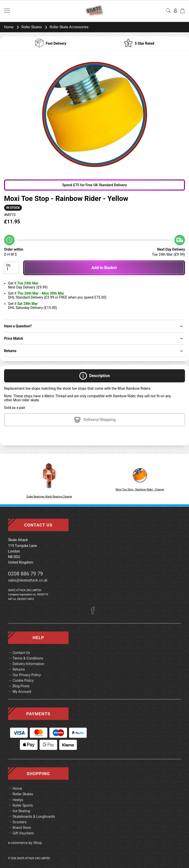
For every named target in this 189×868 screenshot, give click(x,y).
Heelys (18, 800)
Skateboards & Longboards (34, 817)
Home (9, 27)
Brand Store (22, 828)
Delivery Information (28, 664)
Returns (19, 669)
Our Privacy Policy (27, 675)
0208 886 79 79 (26, 574)
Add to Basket (104, 268)
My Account (22, 692)
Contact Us (21, 653)
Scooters (20, 822)
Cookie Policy (23, 680)
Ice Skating (21, 811)
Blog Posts (21, 686)
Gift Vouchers (23, 833)
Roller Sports (23, 805)
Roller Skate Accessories (66, 27)
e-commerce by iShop (25, 843)
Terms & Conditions (28, 658)
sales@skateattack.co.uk (28, 580)
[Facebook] (94, 613)
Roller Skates (29, 27)
